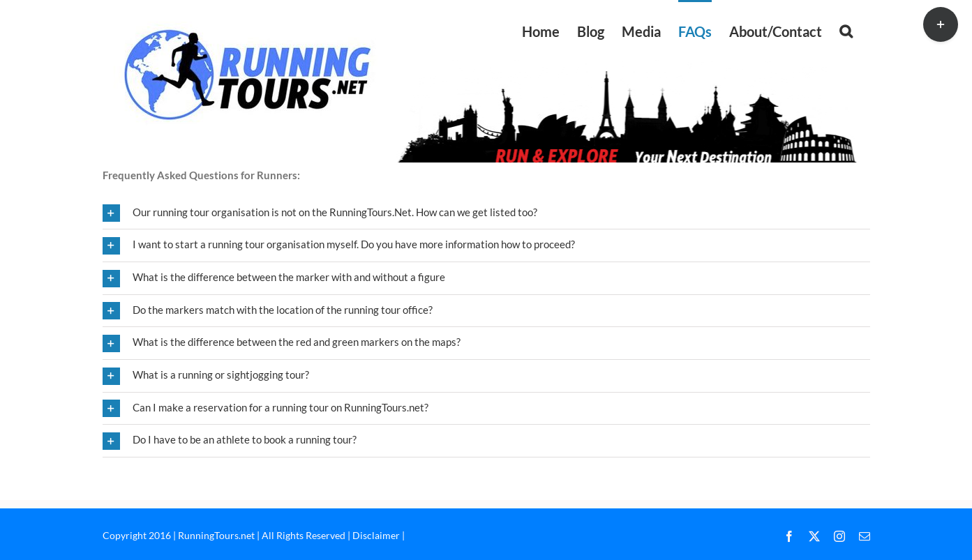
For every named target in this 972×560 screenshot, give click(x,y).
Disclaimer (376, 535)
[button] (846, 30)
